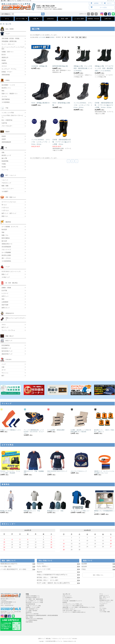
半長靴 (4, 164)
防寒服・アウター (7, 72)
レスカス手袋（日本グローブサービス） (12, 116)
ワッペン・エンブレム (8, 330)
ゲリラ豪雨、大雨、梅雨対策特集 (34, 599)
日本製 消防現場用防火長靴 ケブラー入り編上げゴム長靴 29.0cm (62, 142)
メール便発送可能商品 (31, 620)
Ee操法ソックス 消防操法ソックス (10, 430)
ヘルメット (5, 180)
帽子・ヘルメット (11, 175)
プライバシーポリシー (105, 602)
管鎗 (3, 232)
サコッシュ (5, 373)
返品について (103, 599)
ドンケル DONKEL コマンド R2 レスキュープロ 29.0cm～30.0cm (41, 142)
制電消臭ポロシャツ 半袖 (32, 511)
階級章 (8, 132)
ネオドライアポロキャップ (79, 471)
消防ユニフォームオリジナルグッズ (16, 319)
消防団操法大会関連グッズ (33, 598)
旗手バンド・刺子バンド (9, 213)
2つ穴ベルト (5, 208)
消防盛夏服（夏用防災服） (10, 41)
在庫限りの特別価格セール (33, 596)
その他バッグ (6, 277)
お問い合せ (108, 19)
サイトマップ (111, 1)
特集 (36, 19)
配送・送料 (65, 19)
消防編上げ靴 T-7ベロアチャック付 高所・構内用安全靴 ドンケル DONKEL (104, 68)
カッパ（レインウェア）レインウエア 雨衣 (13, 48)
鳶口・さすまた (6, 258)
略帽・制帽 (5, 186)
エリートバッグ (66, 639)
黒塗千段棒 (5, 305)
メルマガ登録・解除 (105, 612)
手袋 (7, 108)
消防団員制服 (6, 75)
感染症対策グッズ (7, 354)
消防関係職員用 (6, 142)
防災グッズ (9, 341)
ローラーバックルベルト (9, 202)
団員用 (4, 136)
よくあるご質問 (79, 19)
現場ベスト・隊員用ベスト (10, 94)
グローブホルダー (7, 126)
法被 (3, 367)
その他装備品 (6, 102)
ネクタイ (4, 66)
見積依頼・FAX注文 (93, 19)
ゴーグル (4, 96)
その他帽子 (5, 191)
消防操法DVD (10, 313)
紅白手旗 (4, 290)
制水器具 (4, 229)
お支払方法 (50, 19)
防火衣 (4, 55)
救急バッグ (5, 274)
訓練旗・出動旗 (6, 288)
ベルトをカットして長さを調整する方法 (73, 606)
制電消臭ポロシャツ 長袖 (55, 511)
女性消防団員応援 (30, 604)
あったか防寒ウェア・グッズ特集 (34, 601)
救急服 (4, 60)
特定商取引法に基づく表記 (106, 600)
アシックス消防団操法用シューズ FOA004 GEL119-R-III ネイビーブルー (34, 432)
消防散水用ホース (7, 244)
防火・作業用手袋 (7, 120)
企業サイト (41, 639)
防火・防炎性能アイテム (32, 609)
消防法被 (48, 639)
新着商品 (65, 602)
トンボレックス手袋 (8, 113)
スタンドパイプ (6, 250)
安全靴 (4, 167)
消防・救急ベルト (11, 197)
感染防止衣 (5, 57)
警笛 (3, 91)
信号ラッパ (5, 296)
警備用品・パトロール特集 (33, 607)
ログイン (109, 3)
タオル (4, 324)
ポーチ (4, 370)
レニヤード (5, 293)
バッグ (8, 267)
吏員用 (4, 139)
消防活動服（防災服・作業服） (11, 38)
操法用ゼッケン (6, 88)
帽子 (3, 376)
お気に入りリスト (67, 596)
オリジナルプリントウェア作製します (72, 604)
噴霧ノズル (5, 235)
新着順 (52, 37)
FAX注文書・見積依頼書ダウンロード (72, 601)
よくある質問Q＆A (67, 598)
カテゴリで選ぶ (21, 19)
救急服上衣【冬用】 (6, 511)
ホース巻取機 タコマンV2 (10, 227)
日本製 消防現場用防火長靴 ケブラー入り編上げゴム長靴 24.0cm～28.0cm (104, 105)
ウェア (8, 34)
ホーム (7, 19)
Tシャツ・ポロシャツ (8, 44)
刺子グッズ (5, 327)
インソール (5, 170)
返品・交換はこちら (98, 575)
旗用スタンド (6, 308)
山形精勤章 (5, 302)
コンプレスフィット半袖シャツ (80, 511)
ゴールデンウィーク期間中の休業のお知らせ (74, 612)
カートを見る (103, 7)
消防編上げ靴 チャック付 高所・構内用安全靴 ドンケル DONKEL (84, 68)
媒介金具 (4, 241)
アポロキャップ (6, 183)
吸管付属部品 (6, 238)
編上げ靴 (8, 24)
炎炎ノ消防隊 (10, 29)
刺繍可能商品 (29, 622)
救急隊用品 (29, 612)
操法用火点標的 (6, 255)
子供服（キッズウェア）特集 (33, 606)
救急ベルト (5, 216)
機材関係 (8, 222)
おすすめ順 (42, 37)
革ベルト (4, 205)
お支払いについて (104, 595)
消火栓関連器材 (6, 247)
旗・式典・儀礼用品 (12, 283)
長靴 (3, 152)
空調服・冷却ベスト (8, 52)
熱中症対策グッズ (7, 351)
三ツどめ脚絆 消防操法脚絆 (56, 430)
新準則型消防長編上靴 (60, 66)
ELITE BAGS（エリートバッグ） (12, 271)
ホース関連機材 (6, 252)
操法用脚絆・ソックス (8, 85)
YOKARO (8, 359)
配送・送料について (105, 597)
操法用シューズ (6, 155)
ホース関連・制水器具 (31, 611)
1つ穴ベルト (5, 210)
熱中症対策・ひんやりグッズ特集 (34, 602)
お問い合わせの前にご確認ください (72, 611)
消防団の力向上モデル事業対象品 (34, 619)
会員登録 (96, 3)
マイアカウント (103, 604)
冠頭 (3, 299)
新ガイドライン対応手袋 (32, 614)
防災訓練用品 (6, 345)
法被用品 (4, 63)
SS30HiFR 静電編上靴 (39, 66)
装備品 (8, 80)
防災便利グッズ (6, 348)
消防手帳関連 (6, 99)
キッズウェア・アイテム (9, 69)
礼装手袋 (4, 123)
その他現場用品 (6, 261)
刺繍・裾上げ (10, 336)
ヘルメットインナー (8, 189)
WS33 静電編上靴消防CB (41, 103)
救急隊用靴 (5, 161)
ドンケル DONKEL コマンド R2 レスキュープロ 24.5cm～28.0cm (83, 105)
